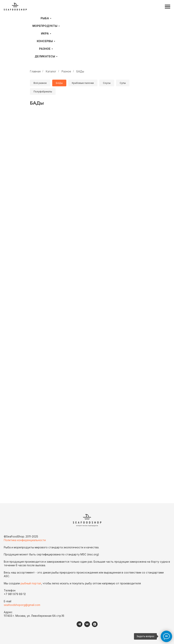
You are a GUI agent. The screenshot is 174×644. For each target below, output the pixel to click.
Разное (45, 49)
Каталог (51, 71)
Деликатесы (45, 56)
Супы (123, 83)
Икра (45, 33)
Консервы (45, 41)
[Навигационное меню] (168, 7)
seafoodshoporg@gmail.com (22, 605)
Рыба (45, 18)
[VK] (87, 626)
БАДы (80, 71)
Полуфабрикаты (43, 92)
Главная (35, 71)
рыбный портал (31, 583)
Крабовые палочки (83, 83)
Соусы (107, 83)
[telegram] (79, 626)
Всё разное (40, 83)
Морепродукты (45, 26)
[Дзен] (95, 626)
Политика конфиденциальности (25, 540)
